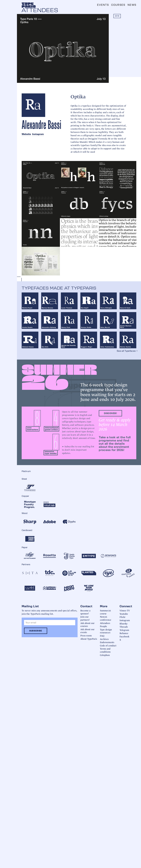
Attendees (105, 623)
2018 (117, 16)
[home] (29, 5)
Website (26, 134)
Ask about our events (87, 631)
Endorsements (107, 642)
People (103, 626)
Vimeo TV (125, 610)
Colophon (105, 655)
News (132, 5)
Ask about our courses (87, 624)
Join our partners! (85, 618)
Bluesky (124, 623)
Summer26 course (105, 612)
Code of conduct (108, 645)
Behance (124, 633)
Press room (86, 635)
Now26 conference (106, 618)
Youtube (124, 614)
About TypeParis (89, 639)
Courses (118, 5)
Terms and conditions (105, 650)
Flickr (123, 617)
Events (103, 5)
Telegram (124, 630)
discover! (110, 413)
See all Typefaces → (127, 351)
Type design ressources (106, 631)
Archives (104, 639)
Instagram (38, 134)
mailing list (88, 446)
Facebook (124, 636)
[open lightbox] (41, 175)
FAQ (102, 636)
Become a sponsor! (85, 612)
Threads (124, 627)
